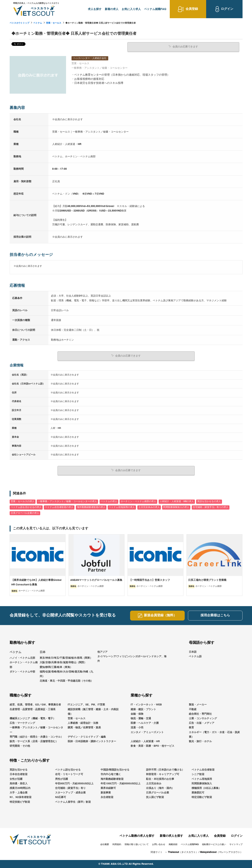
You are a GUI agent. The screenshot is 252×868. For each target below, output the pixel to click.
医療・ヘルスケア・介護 (145, 723)
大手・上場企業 (19, 793)
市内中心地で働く (111, 774)
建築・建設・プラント (143, 709)
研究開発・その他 (20, 746)
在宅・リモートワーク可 (69, 774)
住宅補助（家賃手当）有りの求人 (211, 507)
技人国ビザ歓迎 (155, 797)
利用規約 (117, 844)
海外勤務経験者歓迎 (112, 779)
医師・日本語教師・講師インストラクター (92, 741)
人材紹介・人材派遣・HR (145, 741)
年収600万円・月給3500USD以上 (74, 784)
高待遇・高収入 (19, 784)
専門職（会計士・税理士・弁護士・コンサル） (36, 737)
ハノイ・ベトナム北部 (22, 658)
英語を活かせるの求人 (209, 501)
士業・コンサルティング (203, 719)
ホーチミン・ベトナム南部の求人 (138, 501)
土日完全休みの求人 (149, 507)
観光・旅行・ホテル (200, 741)
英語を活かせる (19, 770)
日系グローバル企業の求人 (25, 513)
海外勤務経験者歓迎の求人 (91, 507)
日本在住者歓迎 (19, 774)
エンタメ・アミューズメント (147, 732)
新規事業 (106, 793)
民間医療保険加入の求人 (176, 507)
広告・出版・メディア (202, 723)
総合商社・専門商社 (200, 714)
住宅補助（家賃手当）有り (70, 788)
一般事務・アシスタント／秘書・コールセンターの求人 (67, 501)
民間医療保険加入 (202, 784)
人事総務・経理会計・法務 (83, 723)
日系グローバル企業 (158, 793)
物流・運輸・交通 (141, 719)
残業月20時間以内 (20, 788)
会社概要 (105, 844)
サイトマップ (236, 844)
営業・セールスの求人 (23, 501)
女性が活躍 (16, 779)
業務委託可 (198, 793)
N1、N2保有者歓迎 (21, 797)
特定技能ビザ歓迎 (20, 802)
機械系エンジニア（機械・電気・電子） (33, 719)
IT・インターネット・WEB (146, 705)
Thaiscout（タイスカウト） (183, 852)
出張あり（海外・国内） (160, 788)
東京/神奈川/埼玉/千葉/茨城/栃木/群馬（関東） (66, 658)
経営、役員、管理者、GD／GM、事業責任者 (35, 705)
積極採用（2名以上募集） (206, 788)
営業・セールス (54, 23)
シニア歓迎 (198, 774)
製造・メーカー (198, 705)
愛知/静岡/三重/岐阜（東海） (56, 667)
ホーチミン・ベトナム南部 (24, 665)
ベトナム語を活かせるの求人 (26, 507)
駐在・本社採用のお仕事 (160, 779)
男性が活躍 (61, 779)
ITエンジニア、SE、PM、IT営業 (86, 705)
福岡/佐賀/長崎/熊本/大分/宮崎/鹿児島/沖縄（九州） (66, 674)
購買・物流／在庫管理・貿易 (84, 728)
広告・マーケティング (22, 723)
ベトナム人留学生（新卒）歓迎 (73, 802)
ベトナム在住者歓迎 (203, 770)
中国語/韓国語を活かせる (115, 770)
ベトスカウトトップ (19, 23)
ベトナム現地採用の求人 (122, 507)
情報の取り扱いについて (137, 844)
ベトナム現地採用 (202, 779)
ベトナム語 (195, 656)
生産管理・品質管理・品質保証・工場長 (33, 709)
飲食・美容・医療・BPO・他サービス (152, 746)
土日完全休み (154, 784)
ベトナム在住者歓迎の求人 (59, 507)
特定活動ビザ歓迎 (202, 797)
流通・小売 (137, 728)
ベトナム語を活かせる (68, 770)
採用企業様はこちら (215, 615)
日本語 (193, 652)
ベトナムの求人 (109, 501)
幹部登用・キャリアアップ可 (163, 774)
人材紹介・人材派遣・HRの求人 (177, 501)
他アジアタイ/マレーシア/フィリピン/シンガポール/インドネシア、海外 (132, 656)
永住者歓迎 (107, 797)
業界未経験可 (108, 788)
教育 (191, 728)
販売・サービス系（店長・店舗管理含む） (34, 741)
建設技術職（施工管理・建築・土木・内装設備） (93, 712)
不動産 (193, 709)
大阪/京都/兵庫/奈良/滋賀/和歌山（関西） (63, 663)
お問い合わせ (159, 844)
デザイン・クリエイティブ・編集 (87, 737)
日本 (43, 652)
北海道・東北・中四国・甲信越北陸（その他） (66, 681)
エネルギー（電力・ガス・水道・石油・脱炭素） (214, 734)
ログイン (237, 836)
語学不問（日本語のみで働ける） (165, 770)
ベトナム (38, 23)
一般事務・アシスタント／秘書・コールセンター (36, 730)
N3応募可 (61, 797)
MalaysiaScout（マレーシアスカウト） (221, 852)
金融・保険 (137, 714)
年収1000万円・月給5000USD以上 (121, 784)
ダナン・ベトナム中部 (22, 672)
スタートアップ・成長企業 (70, 793)
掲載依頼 (173, 844)
